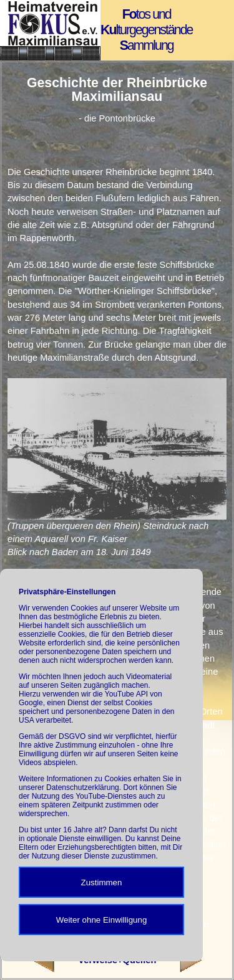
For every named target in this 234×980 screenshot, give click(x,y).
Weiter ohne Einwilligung (102, 920)
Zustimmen (102, 882)
